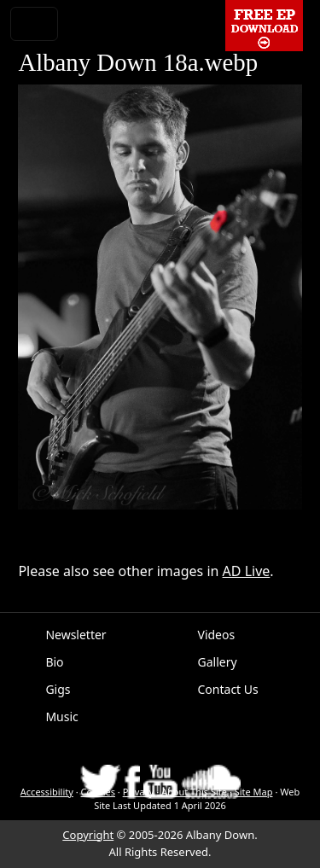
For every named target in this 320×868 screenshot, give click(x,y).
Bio (54, 662)
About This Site (194, 792)
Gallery (218, 662)
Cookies (98, 792)
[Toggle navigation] (34, 24)
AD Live (247, 571)
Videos (217, 635)
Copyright (88, 835)
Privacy (139, 792)
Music (61, 717)
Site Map (254, 792)
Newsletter (76, 635)
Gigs (58, 689)
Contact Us (228, 689)
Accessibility (47, 792)
